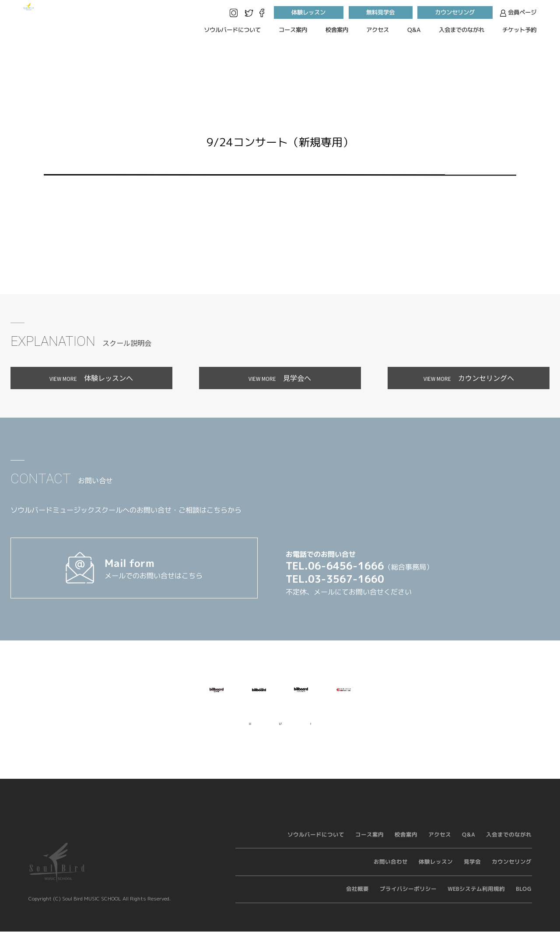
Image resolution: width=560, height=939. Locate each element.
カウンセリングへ (469, 378)
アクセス (378, 30)
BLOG (524, 897)
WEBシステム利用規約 (476, 897)
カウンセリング (455, 13)
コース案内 (293, 30)
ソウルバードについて (232, 30)
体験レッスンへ (91, 378)
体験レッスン (308, 13)
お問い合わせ (391, 869)
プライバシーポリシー (408, 897)
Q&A (414, 30)
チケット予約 (519, 30)
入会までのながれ (462, 30)
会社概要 (357, 897)
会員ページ (518, 13)
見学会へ (280, 378)
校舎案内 (337, 30)
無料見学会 (380, 13)
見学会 (472, 869)
